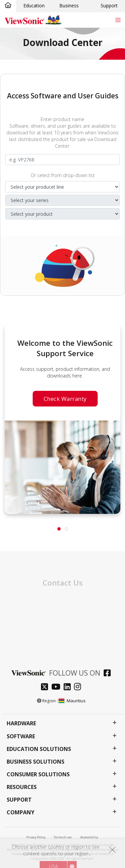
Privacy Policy (36, 837)
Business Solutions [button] (35, 762)
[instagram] (79, 687)
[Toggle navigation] (118, 20)
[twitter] (46, 687)
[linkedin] (69, 687)
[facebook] (109, 674)
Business (69, 6)
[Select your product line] (62, 187)
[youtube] (57, 687)
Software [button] (21, 736)
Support (109, 6)
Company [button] (20, 812)
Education (34, 6)
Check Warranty (65, 399)
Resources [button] (22, 787)
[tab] (59, 529)
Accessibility (89, 837)
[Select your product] (62, 214)
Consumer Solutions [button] (38, 774)
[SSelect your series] (62, 200)
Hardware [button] (21, 723)
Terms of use (63, 837)
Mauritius (72, 701)
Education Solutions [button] (39, 749)
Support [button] (19, 800)
